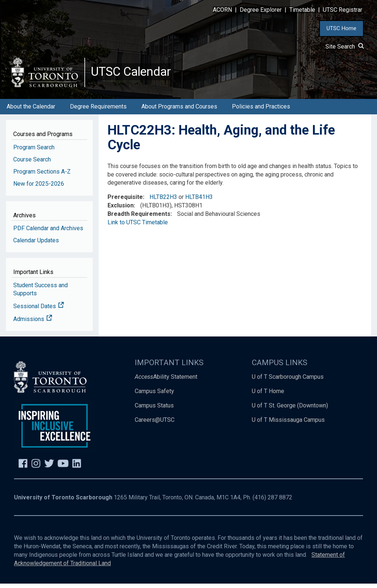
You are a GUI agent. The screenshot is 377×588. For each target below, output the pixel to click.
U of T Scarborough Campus (288, 381)
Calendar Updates (36, 244)
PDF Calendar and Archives (48, 232)
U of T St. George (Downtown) (290, 409)
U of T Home (268, 395)
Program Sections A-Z (42, 176)
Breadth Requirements (139, 218)
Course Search (32, 163)
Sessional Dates (39, 311)
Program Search (34, 151)
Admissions (33, 323)
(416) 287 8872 (272, 502)
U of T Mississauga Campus (288, 424)
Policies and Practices (261, 111)
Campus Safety (154, 395)
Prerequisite (125, 201)
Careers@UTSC (155, 424)
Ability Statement (166, 381)
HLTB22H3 (163, 201)
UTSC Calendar (135, 74)
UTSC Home (341, 28)
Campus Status (154, 409)
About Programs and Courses (179, 111)
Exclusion (121, 209)
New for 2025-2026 (39, 188)
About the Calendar (31, 111)
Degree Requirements (98, 111)
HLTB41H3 (199, 201)
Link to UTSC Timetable (138, 226)
